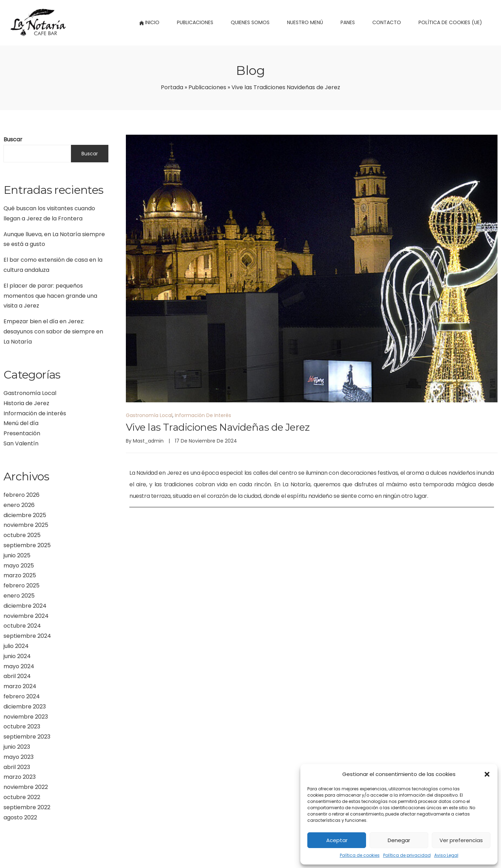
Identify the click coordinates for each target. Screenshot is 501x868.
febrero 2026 (22, 495)
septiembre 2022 (27, 807)
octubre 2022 (22, 797)
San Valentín (21, 443)
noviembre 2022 (26, 787)
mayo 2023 (19, 757)
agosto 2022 (20, 817)
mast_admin (148, 441)
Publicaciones (207, 87)
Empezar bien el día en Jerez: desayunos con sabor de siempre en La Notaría (53, 331)
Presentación (22, 433)
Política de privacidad (407, 855)
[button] (487, 774)
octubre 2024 (22, 626)
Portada (172, 87)
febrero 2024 (22, 696)
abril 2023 (17, 767)
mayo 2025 (19, 566)
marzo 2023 (20, 777)
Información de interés (35, 413)
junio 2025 (17, 555)
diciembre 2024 (25, 606)
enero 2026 (19, 505)
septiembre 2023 (27, 737)
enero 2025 (19, 596)
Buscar (13, 139)
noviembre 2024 (26, 616)
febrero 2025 (22, 585)
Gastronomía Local (30, 393)
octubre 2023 (22, 726)
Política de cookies (360, 855)
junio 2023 (17, 747)
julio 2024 (16, 646)
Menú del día (21, 423)
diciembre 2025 (25, 515)
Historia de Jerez (26, 403)
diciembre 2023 (25, 707)
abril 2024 (17, 676)
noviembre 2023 (26, 717)
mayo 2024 (19, 666)
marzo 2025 (20, 575)
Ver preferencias (461, 840)
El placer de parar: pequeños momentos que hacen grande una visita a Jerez (50, 296)
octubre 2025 (22, 535)
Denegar (399, 840)
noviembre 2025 (26, 525)
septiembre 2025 (27, 545)
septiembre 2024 (27, 636)
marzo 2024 (20, 686)
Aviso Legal (446, 855)
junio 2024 (17, 656)
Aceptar (337, 840)
